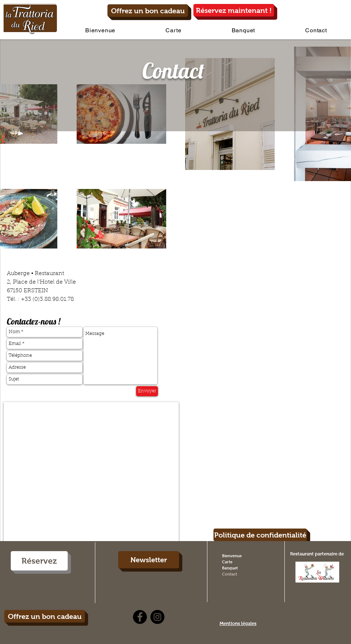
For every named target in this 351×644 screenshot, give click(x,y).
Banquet (230, 568)
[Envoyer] (147, 391)
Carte (227, 562)
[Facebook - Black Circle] (140, 617)
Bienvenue (232, 556)
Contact (230, 574)
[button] (173, 30)
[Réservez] (39, 561)
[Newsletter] (149, 560)
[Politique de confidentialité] (260, 535)
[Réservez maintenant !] (234, 10)
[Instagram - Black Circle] (157, 617)
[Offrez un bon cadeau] (148, 11)
